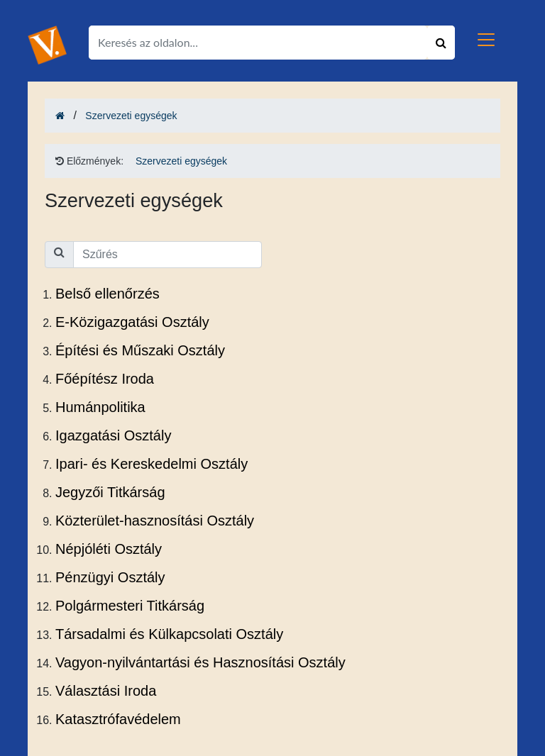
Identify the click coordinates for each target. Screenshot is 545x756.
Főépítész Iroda (105, 379)
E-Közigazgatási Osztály (132, 322)
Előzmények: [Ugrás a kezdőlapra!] (89, 161)
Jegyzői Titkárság (110, 492)
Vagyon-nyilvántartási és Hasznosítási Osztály (200, 662)
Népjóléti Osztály (109, 549)
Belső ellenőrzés (108, 294)
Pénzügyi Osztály (110, 577)
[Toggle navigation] (486, 40)
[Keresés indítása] (441, 43)
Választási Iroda (106, 691)
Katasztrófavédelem (118, 719)
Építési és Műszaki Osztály (140, 350)
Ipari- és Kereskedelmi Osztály (152, 464)
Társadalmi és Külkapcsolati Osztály (169, 634)
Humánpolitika (100, 407)
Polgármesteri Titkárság (130, 606)
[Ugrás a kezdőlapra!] (47, 44)
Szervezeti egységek (131, 116)
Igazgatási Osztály (113, 435)
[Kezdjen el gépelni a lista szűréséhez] (167, 255)
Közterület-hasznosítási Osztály (155, 521)
